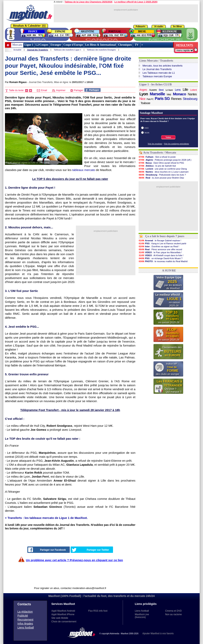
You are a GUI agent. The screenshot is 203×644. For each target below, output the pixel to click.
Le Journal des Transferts (157, 69)
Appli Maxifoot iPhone (63, 614)
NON (147, 133)
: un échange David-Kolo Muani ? (161, 258)
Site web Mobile (60, 618)
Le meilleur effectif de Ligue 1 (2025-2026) (136, 2)
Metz (169, 95)
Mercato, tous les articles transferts (163, 66)
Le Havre (169, 90)
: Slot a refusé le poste (157, 157)
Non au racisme (173, 614)
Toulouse (145, 103)
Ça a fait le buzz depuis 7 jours (165, 236)
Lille (185, 90)
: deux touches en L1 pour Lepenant (163, 172)
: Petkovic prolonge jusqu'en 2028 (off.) (165, 160)
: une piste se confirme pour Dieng (163, 169)
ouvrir (190, 34)
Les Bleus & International (100, 45)
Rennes (176, 99)
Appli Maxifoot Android (63, 611)
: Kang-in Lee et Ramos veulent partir (162, 243)
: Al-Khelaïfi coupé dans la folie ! (161, 255)
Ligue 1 (29, 45)
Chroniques (125, 45)
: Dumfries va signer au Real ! (159, 246)
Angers (143, 90)
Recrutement (25, 620)
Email (42, 90)
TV (137, 45)
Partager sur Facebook (47, 550)
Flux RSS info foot (98, 611)
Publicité (23, 616)
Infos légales (25, 624)
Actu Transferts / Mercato (160, 153)
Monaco (179, 94)
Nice (142, 99)
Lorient (193, 90)
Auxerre (153, 90)
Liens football (26, 628)
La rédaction (25, 612)
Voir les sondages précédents (177, 144)
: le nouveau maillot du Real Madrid (163, 261)
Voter (168, 137)
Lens (178, 90)
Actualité (17, 50)
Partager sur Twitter (90, 550)
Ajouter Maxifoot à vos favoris (158, 633)
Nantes (192, 94)
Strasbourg (190, 99)
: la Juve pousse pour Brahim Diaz (161, 178)
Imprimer (59, 90)
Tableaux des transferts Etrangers (101, 50)
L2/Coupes (42, 45)
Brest (161, 90)
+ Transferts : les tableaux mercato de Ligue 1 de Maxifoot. (46, 518)
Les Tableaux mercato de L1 (159, 73)
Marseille (157, 94)
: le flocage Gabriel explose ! (160, 240)
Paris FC (150, 99)
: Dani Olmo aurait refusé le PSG (161, 163)
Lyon (144, 94)
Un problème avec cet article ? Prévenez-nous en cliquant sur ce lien (74, 560)
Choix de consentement (64, 622)
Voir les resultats (155, 144)
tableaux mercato (84, 170)
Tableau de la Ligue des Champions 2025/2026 (89, 2)
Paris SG (162, 98)
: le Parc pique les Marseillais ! (160, 252)
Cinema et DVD (173, 611)
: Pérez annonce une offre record (160, 249)
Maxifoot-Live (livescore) (142, 616)
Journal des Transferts (37, 50)
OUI (147, 128)
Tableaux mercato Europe (157, 76)
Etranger (56, 45)
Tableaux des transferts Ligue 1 (67, 50)
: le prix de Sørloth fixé (157, 166)
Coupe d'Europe (73, 45)
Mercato (17, 45)
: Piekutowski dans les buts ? (162, 175)
